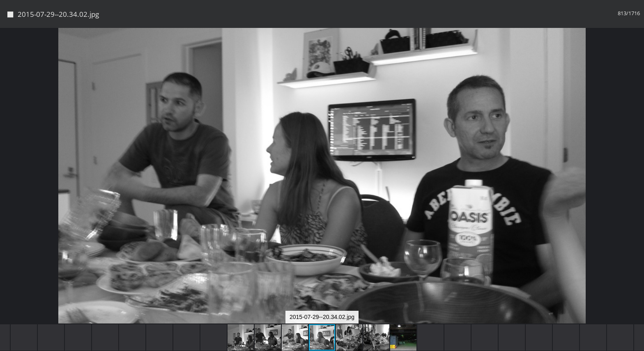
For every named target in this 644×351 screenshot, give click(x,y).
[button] (637, 49)
